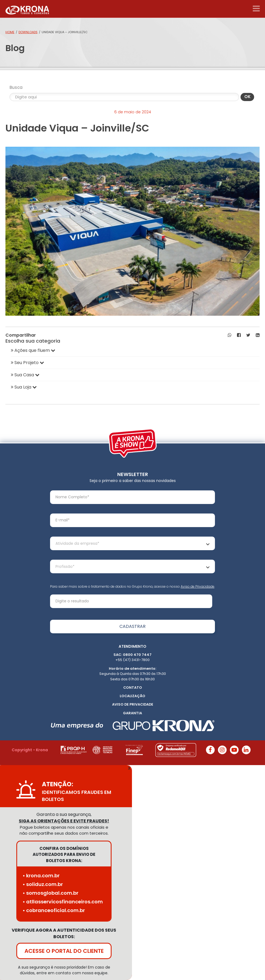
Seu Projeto (27, 363)
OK (247, 97)
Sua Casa (25, 375)
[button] (230, 335)
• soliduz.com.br (43, 884)
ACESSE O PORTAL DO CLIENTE (64, 951)
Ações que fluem (33, 350)
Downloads (28, 32)
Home (10, 32)
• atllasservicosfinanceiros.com (63, 902)
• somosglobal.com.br (50, 893)
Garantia (132, 713)
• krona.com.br (41, 876)
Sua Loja (24, 387)
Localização (132, 696)
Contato (133, 688)
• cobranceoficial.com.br (54, 910)
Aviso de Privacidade (198, 586)
